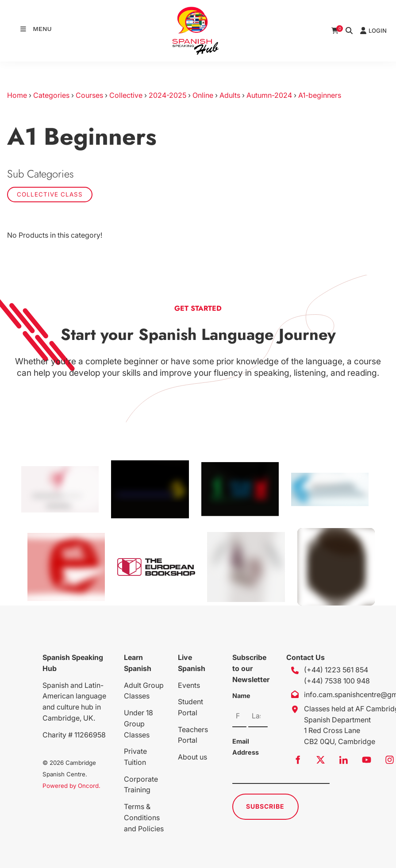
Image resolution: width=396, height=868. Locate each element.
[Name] (239, 716)
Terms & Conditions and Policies (144, 818)
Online (203, 95)
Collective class (50, 194)
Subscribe (265, 806)
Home (17, 95)
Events (189, 685)
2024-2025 (167, 95)
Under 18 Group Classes (138, 724)
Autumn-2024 (269, 95)
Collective (126, 95)
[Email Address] (281, 773)
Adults (230, 95)
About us (192, 757)
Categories (51, 95)
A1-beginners (320, 95)
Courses (89, 95)
